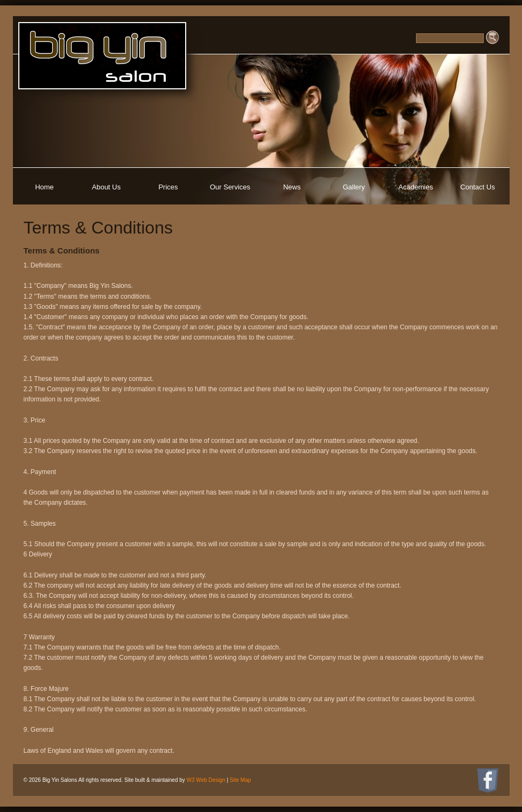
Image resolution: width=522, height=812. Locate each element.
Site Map (240, 780)
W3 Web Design (206, 780)
